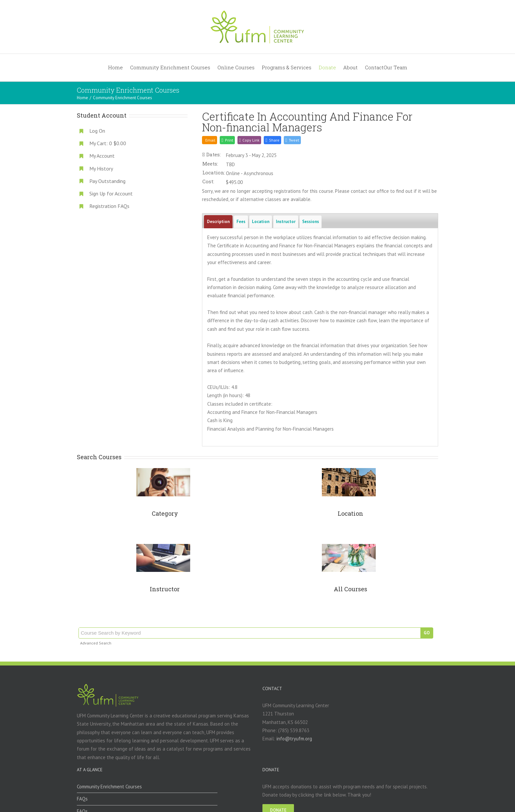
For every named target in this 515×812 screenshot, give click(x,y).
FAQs (82, 799)
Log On (97, 131)
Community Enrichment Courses (109, 787)
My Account (102, 156)
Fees (241, 222)
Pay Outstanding (107, 181)
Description (218, 222)
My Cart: (108, 143)
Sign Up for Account (111, 193)
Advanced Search (96, 643)
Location (261, 222)
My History (101, 169)
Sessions (311, 222)
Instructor (286, 222)
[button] (272, 140)
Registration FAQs (109, 206)
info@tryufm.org (294, 739)
